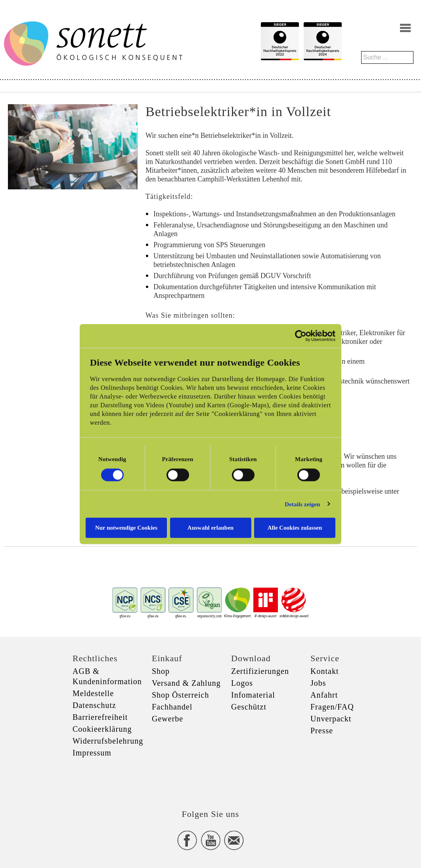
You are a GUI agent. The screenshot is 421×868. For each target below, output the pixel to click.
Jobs (318, 683)
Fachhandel (172, 707)
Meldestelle (93, 693)
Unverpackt (331, 719)
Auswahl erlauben (210, 528)
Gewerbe (167, 719)
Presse (322, 731)
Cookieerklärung (102, 729)
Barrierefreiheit (100, 717)
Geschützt (249, 707)
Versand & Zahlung (186, 683)
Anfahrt (324, 695)
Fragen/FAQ (332, 707)
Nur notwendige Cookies (126, 528)
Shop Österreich (180, 695)
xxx (210, 768)
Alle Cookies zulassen (295, 528)
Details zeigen (302, 504)
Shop (161, 671)
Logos (242, 683)
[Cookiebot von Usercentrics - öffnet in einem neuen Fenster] (301, 336)
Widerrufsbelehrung (108, 741)
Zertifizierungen (260, 671)
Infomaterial (253, 695)
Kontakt (324, 671)
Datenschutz (94, 705)
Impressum (92, 753)
